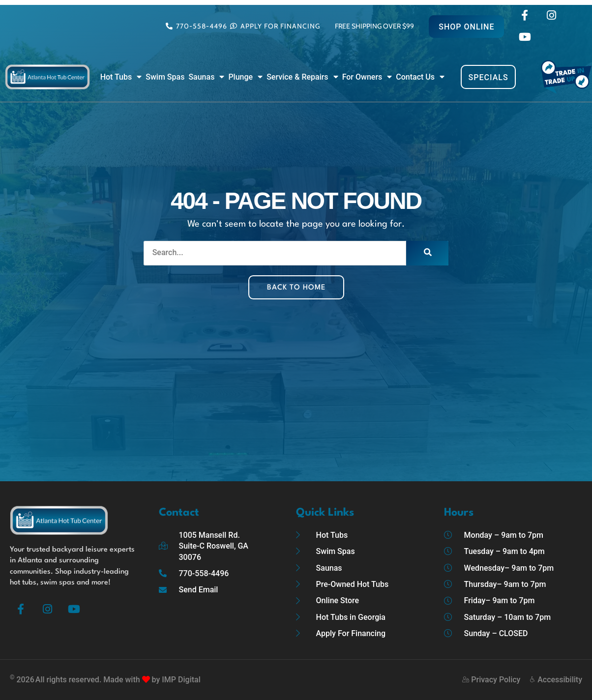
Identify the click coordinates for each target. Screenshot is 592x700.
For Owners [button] (367, 77)
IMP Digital (181, 680)
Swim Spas (165, 77)
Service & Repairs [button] (302, 77)
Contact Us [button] (420, 77)
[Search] (427, 253)
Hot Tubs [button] (121, 77)
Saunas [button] (206, 77)
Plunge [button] (245, 77)
